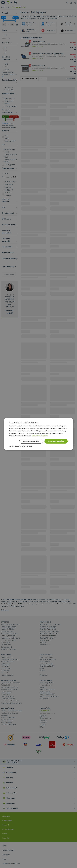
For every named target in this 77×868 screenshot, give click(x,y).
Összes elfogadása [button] (56, 441)
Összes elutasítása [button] (31, 441)
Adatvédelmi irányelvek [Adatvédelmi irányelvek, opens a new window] (40, 436)
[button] (21, 446)
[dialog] (38, 434)
